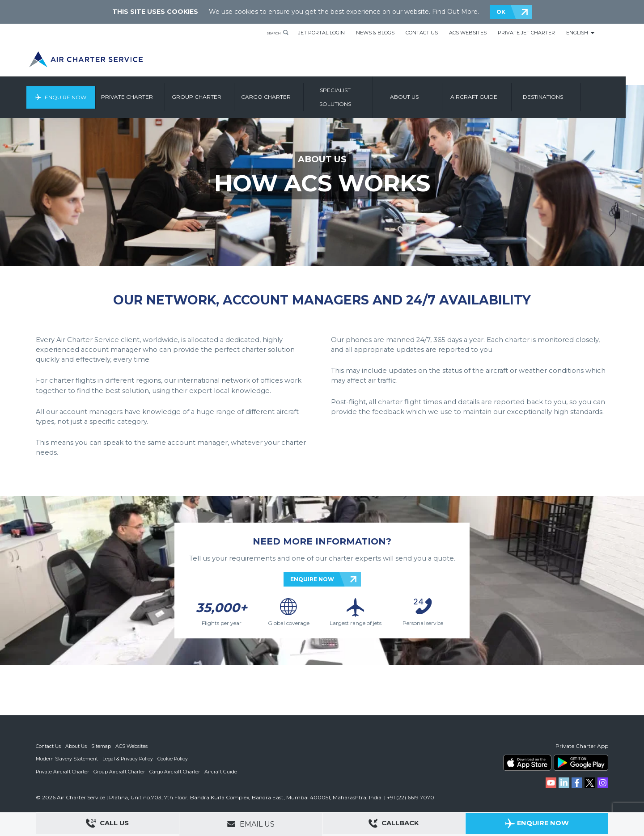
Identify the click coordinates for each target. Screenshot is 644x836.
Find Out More (455, 12)
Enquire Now (84, 93)
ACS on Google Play (581, 763)
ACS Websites (468, 33)
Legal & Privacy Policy (129, 759)
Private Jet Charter (526, 33)
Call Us (107, 825)
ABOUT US (322, 160)
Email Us (251, 824)
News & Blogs (375, 33)
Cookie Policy (175, 759)
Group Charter (218, 93)
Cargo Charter (287, 93)
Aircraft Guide (495, 93)
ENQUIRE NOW (312, 579)
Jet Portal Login (322, 33)
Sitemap (102, 746)
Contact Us (422, 33)
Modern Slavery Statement (67, 759)
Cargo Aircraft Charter (176, 771)
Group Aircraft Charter (120, 771)
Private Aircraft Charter (63, 771)
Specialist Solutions (357, 93)
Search (269, 33)
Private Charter (148, 93)
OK (501, 12)
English (577, 33)
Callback (394, 825)
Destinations (564, 93)
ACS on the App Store (527, 763)
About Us (77, 746)
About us (426, 93)
